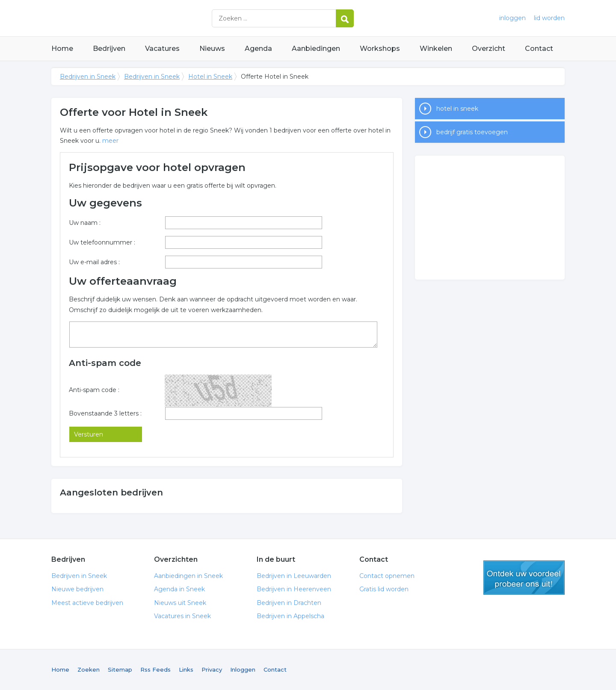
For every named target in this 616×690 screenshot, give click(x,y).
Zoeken (89, 669)
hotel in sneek (457, 109)
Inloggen (243, 669)
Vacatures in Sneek (182, 616)
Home (62, 49)
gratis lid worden (524, 578)
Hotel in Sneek (210, 77)
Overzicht (489, 49)
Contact (539, 49)
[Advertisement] (490, 218)
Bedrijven (109, 49)
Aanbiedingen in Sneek (188, 576)
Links (186, 669)
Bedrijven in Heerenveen (294, 589)
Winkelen (436, 49)
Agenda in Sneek (179, 589)
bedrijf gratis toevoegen (472, 132)
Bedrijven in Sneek (158, 18)
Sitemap (120, 669)
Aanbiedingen (316, 49)
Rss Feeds (155, 669)
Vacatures (162, 49)
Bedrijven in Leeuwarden (294, 576)
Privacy (212, 669)
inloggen (512, 18)
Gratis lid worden (384, 589)
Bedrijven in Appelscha (290, 616)
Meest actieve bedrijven (87, 603)
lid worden (549, 18)
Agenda (258, 49)
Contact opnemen (387, 576)
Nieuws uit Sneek (180, 603)
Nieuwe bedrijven (77, 589)
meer (110, 141)
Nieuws (212, 49)
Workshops (380, 49)
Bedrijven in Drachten (289, 603)
